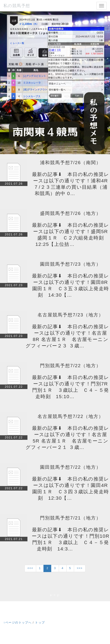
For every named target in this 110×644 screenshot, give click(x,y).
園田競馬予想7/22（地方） (71, 467)
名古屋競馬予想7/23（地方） (71, 315)
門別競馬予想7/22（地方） (71, 366)
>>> (80, 568)
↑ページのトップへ (17, 622)
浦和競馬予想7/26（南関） (71, 163)
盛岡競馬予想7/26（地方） (71, 213)
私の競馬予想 (17, 6)
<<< (30, 568)
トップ (40, 622)
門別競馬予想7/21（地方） (71, 518)
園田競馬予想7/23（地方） (71, 264)
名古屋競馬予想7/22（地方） (71, 416)
